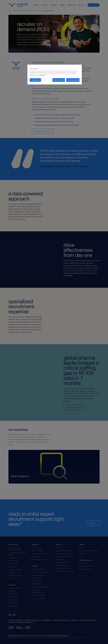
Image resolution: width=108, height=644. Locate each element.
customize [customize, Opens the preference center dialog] (35, 80)
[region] (55, 75)
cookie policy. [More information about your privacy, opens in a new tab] (42, 75)
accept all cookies (73, 80)
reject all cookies (59, 80)
